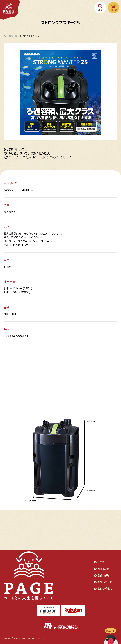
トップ (101, 562)
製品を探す (104, 575)
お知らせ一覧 (105, 582)
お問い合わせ (105, 589)
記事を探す (104, 569)
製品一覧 (13, 36)
